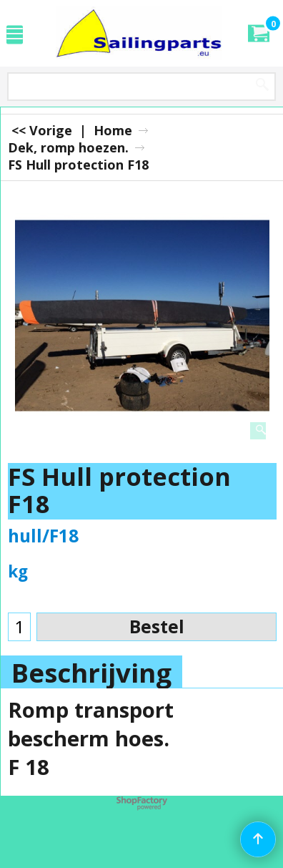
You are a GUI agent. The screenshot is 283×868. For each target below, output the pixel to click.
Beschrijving (91, 673)
